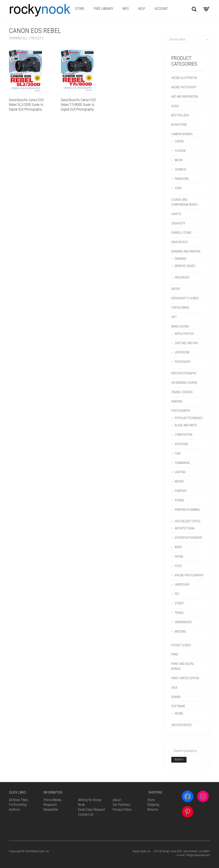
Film (178, 453)
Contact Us (86, 814)
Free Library (103, 9)
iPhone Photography (189, 575)
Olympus (181, 170)
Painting (177, 402)
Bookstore (179, 125)
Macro (179, 481)
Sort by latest (189, 39)
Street (179, 603)
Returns (153, 810)
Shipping (153, 805)
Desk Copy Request (92, 810)
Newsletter (51, 810)
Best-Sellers (180, 115)
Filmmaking (182, 463)
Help (142, 9)
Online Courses (182, 392)
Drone (179, 557)
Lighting (180, 472)
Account (161, 9)
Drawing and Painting (186, 251)
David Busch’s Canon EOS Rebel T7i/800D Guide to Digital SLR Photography (78, 105)
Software (178, 706)
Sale (174, 688)
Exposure (181, 444)
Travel (179, 613)
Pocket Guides (181, 645)
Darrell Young (181, 233)
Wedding (180, 632)
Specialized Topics (188, 521)
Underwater (183, 622)
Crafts (176, 214)
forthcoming (180, 308)
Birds (178, 547)
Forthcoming (18, 805)
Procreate (182, 278)
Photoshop (183, 362)
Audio (175, 106)
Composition (183, 435)
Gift (174, 317)
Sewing (176, 697)
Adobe (179, 713)
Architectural (185, 528)
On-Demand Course (184, 383)
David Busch (180, 242)
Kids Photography (184, 373)
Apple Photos (184, 334)
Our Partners (121, 805)
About (117, 800)
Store (80, 9)
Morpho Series (185, 266)
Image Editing (180, 326)
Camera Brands (182, 134)
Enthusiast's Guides (185, 298)
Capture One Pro (186, 343)
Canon (179, 141)
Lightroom (182, 352)
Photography (181, 411)
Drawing (181, 259)
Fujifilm (180, 151)
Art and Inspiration (185, 97)
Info (126, 9)
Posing (179, 500)
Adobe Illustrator (184, 78)
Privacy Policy (122, 810)
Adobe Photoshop (184, 87)
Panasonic (182, 179)
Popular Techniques (189, 418)
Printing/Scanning (187, 510)
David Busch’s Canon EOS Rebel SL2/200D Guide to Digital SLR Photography (26, 105)
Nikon (179, 160)
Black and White (186, 425)
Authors (14, 810)
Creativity (178, 223)
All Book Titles (19, 800)
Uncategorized (182, 725)
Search (179, 760)
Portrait (181, 491)
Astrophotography (188, 538)
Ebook (176, 289)
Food (178, 566)
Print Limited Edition (185, 678)
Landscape (182, 585)
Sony (178, 188)
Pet (177, 594)
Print (175, 654)
